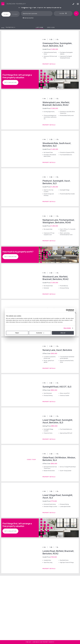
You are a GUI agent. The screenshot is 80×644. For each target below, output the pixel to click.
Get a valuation (10, 82)
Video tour (31, 460)
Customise (40, 333)
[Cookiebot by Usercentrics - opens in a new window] (67, 310)
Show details (67, 328)
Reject (17, 333)
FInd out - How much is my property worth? (40, 642)
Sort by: (3, 28)
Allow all (63, 333)
